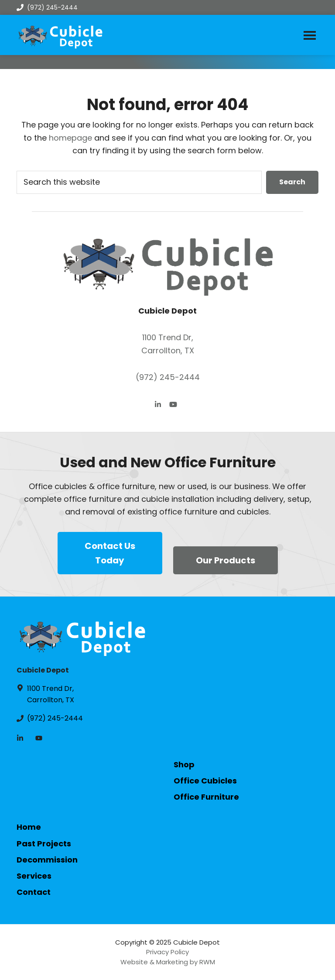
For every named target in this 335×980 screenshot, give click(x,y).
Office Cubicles (205, 781)
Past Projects (44, 844)
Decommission (47, 860)
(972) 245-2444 (47, 7)
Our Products (226, 560)
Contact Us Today (110, 553)
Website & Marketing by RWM (168, 962)
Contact (34, 892)
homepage (70, 138)
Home (29, 827)
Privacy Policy (167, 952)
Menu (310, 35)
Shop (184, 764)
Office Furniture (206, 797)
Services (34, 876)
